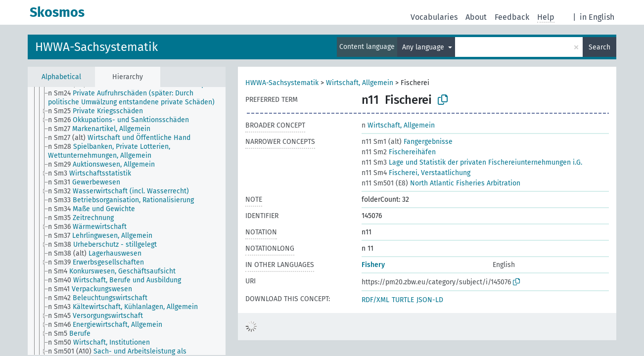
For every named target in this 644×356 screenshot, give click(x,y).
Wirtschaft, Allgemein (360, 83)
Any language (424, 47)
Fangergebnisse (407, 142)
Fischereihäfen (399, 152)
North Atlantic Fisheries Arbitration (441, 183)
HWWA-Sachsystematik (96, 47)
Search (599, 47)
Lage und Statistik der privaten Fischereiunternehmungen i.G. (472, 162)
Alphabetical (61, 77)
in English (597, 17)
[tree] (127, 221)
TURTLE (403, 300)
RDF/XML (375, 300)
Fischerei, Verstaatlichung (416, 173)
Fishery (373, 265)
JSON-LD (430, 300)
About (476, 17)
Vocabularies (434, 17)
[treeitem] (141, 98)
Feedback (512, 17)
